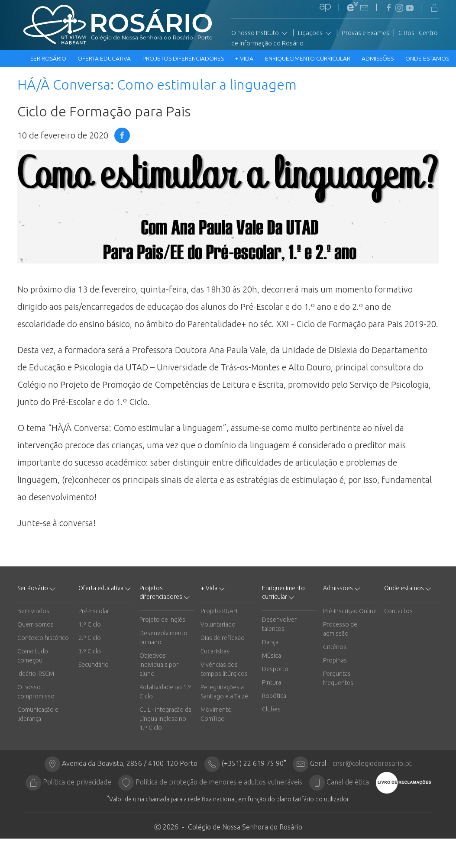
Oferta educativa (105, 58)
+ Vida (245, 58)
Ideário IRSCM (36, 674)
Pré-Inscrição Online (350, 611)
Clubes (271, 709)
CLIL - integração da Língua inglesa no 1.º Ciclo (165, 719)
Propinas (335, 660)
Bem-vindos (33, 611)
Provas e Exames (365, 33)
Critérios (335, 647)
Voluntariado (218, 624)
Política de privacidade (77, 782)
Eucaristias (215, 651)
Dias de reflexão (223, 638)
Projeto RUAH (219, 611)
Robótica (274, 696)
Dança (270, 642)
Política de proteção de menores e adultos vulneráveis (219, 782)
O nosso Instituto (260, 33)
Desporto (275, 669)
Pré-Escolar (94, 611)
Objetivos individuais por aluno (159, 665)
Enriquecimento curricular (308, 58)
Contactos (398, 611)
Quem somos (36, 624)
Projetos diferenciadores (184, 58)
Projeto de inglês (162, 620)
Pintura (272, 682)
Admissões (378, 58)
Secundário (94, 665)
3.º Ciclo (90, 651)
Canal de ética (348, 782)
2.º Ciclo (90, 638)
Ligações (315, 33)
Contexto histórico (43, 638)
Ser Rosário (49, 58)
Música (272, 656)
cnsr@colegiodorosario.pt (372, 763)
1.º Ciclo (90, 624)
